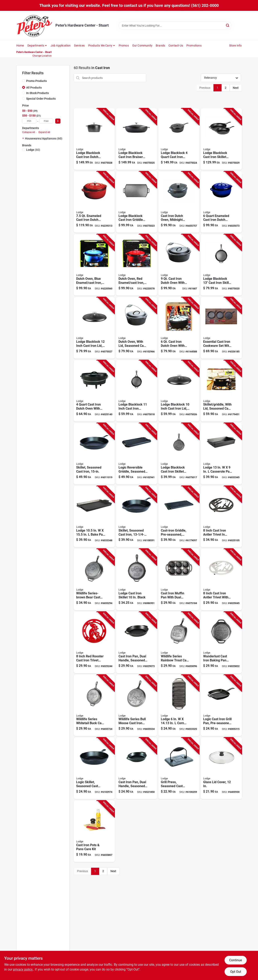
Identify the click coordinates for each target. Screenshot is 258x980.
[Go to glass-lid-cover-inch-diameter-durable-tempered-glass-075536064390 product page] (221, 768)
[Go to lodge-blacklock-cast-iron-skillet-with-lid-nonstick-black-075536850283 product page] (179, 139)
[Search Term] (175, 26)
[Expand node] (24, 138)
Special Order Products (41, 99)
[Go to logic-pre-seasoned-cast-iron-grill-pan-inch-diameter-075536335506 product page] (221, 705)
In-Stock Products (37, 93)
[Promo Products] (24, 81)
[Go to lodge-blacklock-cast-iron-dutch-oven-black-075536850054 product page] (94, 139)
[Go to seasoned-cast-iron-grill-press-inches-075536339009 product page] (179, 768)
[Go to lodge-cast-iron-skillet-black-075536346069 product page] (137, 579)
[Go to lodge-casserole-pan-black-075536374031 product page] (221, 454)
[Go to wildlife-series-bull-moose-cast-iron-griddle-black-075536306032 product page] (137, 705)
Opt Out (236, 972)
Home (20, 45)
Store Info (236, 45)
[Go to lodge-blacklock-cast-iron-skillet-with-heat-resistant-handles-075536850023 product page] (221, 265)
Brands (160, 45)
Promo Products (36, 81)
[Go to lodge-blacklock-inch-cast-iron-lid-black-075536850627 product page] (94, 328)
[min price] (29, 121)
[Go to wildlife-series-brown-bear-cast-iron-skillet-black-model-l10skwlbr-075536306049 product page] (94, 579)
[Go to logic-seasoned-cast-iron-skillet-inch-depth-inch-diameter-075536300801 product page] (94, 768)
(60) (33, 150)
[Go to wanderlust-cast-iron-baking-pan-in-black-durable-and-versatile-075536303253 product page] (221, 642)
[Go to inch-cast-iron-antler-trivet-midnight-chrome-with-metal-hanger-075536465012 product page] (221, 517)
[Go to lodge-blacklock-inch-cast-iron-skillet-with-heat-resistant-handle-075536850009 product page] (137, 391)
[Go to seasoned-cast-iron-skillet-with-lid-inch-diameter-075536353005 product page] (221, 391)
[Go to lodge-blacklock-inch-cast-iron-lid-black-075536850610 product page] (179, 391)
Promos (124, 45)
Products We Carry (100, 45)
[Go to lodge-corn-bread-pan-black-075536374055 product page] (179, 705)
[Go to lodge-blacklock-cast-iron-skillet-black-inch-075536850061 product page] (179, 454)
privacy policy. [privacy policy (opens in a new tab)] (23, 969)
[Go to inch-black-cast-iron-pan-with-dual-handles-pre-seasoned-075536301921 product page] (137, 768)
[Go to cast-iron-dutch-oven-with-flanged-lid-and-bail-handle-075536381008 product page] (94, 391)
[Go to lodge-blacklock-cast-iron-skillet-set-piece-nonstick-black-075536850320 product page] (221, 139)
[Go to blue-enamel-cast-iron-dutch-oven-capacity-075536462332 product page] (94, 265)
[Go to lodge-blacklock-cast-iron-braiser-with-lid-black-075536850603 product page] (137, 139)
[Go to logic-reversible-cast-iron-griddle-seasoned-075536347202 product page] (137, 454)
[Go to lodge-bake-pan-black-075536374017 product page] (94, 517)
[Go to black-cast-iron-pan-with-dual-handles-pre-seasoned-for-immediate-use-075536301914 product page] (137, 642)
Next (236, 88)
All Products (34, 88)
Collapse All (29, 132)
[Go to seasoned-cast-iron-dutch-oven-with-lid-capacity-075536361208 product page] (137, 328)
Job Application (61, 45)
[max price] (46, 121)
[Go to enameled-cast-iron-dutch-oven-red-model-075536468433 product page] (94, 202)
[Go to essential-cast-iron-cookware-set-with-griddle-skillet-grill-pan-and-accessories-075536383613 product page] (221, 328)
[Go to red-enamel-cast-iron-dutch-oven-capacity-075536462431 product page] (137, 265)
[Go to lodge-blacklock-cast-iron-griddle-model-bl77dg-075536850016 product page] (137, 202)
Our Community (142, 45)
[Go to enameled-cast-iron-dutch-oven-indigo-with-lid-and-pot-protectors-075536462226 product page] (221, 202)
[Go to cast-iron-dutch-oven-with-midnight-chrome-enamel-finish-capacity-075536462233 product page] (179, 202)
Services (79, 45)
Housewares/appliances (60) (44, 138)
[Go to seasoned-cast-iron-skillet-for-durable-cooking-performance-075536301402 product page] (94, 454)
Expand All (44, 132)
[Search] (228, 25)
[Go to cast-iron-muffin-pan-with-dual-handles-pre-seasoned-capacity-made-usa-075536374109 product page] (179, 579)
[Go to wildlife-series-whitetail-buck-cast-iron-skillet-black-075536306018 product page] (94, 705)
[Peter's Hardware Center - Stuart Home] (34, 25)
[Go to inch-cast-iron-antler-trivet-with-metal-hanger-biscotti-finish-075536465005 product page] (221, 579)
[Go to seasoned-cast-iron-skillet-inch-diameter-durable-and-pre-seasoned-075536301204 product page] (137, 517)
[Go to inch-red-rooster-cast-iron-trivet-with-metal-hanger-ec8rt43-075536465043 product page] (94, 642)
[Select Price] (58, 121)
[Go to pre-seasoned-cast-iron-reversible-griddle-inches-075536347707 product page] (179, 517)
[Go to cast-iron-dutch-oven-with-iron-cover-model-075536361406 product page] (179, 265)
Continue (236, 960)
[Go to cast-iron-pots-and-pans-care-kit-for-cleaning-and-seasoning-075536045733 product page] (94, 831)
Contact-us (176, 45)
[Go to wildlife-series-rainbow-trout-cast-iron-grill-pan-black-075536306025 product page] (179, 642)
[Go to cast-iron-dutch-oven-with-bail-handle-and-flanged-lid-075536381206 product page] (179, 328)
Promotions (194, 45)
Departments (36, 45)
